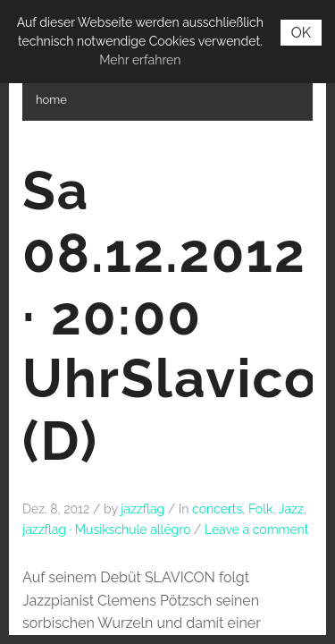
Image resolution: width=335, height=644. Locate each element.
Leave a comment (257, 530)
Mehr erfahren (140, 60)
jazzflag (142, 509)
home (51, 100)
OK (301, 33)
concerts (217, 509)
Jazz (291, 509)
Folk (260, 509)
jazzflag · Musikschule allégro (106, 530)
